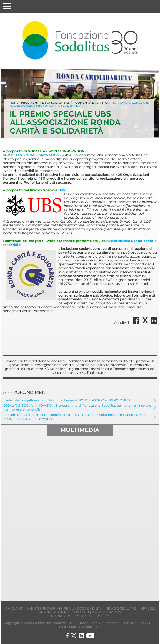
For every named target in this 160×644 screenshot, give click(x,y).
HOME (14, 103)
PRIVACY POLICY (65, 616)
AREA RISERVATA (107, 612)
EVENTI (33, 608)
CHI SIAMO (14, 608)
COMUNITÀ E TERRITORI (93, 103)
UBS (62, 190)
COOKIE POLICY (96, 616)
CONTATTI (80, 612)
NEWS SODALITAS (121, 608)
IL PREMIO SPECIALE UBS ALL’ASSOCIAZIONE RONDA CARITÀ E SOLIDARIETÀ (79, 104)
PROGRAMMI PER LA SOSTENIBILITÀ (47, 103)
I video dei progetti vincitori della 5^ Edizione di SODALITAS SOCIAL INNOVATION (67, 400)
